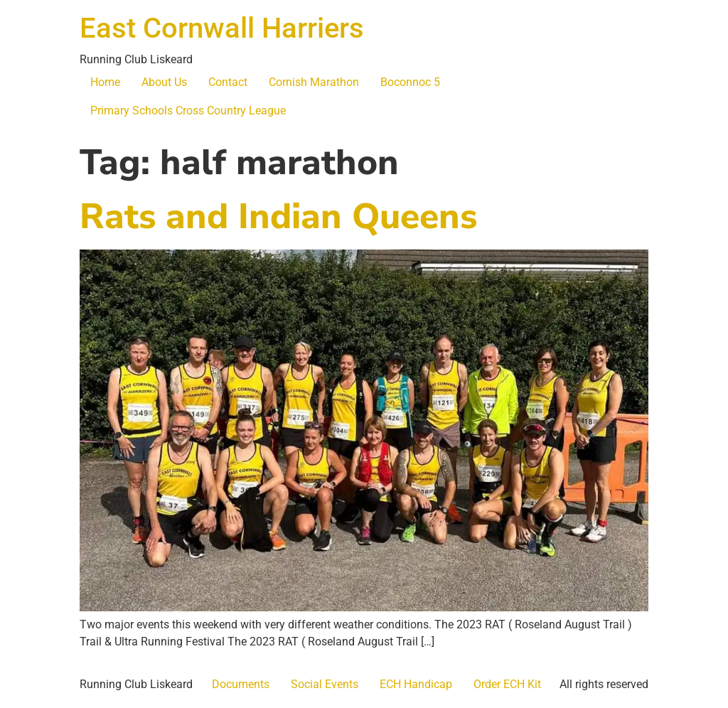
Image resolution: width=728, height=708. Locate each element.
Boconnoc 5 (410, 82)
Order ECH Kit (507, 684)
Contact (228, 82)
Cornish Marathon (314, 82)
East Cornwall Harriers (222, 28)
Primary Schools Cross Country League (188, 111)
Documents (241, 684)
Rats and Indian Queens (278, 217)
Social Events (325, 684)
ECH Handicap (416, 684)
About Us (164, 82)
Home (105, 82)
